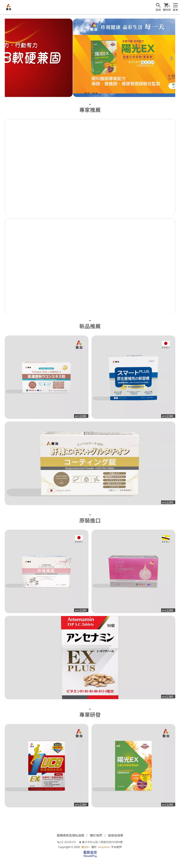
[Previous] (9, 58)
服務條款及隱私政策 (70, 835)
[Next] (171, 58)
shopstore (104, 847)
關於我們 (96, 835)
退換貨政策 (116, 835)
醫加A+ (86, 847)
